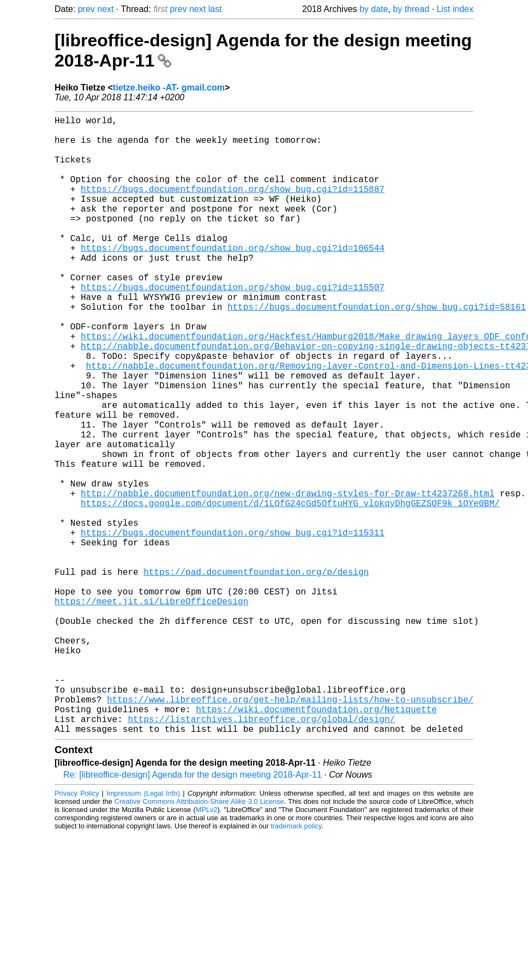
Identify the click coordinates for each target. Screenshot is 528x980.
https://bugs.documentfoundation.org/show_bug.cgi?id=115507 (233, 326)
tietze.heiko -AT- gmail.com (169, 88)
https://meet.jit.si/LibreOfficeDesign (151, 710)
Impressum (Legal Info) (143, 931)
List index (455, 9)
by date (374, 9)
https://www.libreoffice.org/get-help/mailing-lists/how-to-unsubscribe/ (290, 830)
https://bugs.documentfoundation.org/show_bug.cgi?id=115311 (233, 626)
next (105, 9)
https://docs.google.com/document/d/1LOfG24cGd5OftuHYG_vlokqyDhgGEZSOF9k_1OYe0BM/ (290, 590)
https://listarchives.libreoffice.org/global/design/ (261, 854)
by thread (411, 9)
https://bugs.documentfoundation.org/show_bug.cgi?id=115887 (233, 206)
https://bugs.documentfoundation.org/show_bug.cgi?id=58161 (377, 350)
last (215, 9)
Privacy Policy (77, 931)
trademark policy (296, 963)
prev (86, 9)
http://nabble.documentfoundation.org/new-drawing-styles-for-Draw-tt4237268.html (287, 578)
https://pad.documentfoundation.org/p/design (256, 674)
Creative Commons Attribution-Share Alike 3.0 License (199, 939)
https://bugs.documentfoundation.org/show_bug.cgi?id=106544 (233, 278)
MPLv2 (207, 947)
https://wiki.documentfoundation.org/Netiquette (316, 842)
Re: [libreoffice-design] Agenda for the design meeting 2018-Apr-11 (193, 912)
